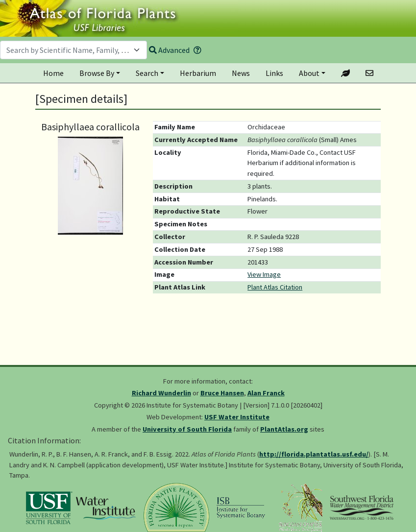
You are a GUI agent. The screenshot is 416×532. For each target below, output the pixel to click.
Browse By (97, 73)
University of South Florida (187, 429)
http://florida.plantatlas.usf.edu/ (314, 454)
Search (147, 73)
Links (274, 73)
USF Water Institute (237, 417)
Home (53, 73)
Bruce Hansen (222, 393)
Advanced (169, 50)
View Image (264, 274)
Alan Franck (266, 393)
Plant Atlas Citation (275, 287)
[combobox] (73, 50)
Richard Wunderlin (161, 393)
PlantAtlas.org (284, 429)
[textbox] (68, 50)
